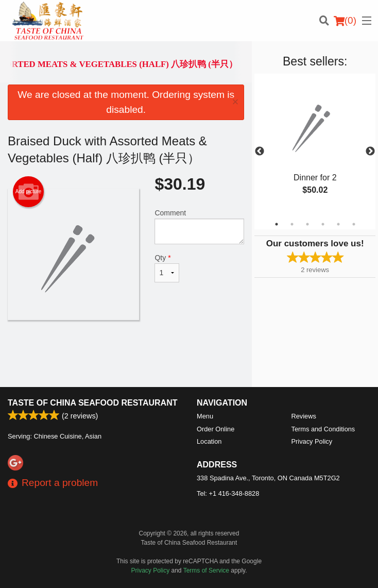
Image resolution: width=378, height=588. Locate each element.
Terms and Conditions (323, 429)
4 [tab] (323, 224)
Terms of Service (206, 570)
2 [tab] (292, 224)
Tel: (228, 493)
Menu (205, 416)
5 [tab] (338, 224)
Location (209, 441)
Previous (260, 152)
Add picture (29, 192)
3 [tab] (307, 224)
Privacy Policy (312, 441)
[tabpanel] (315, 145)
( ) (345, 21)
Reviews (304, 416)
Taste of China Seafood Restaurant (92, 403)
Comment (199, 226)
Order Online (216, 429)
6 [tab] (354, 224)
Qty (167, 268)
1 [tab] (277, 224)
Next (370, 152)
